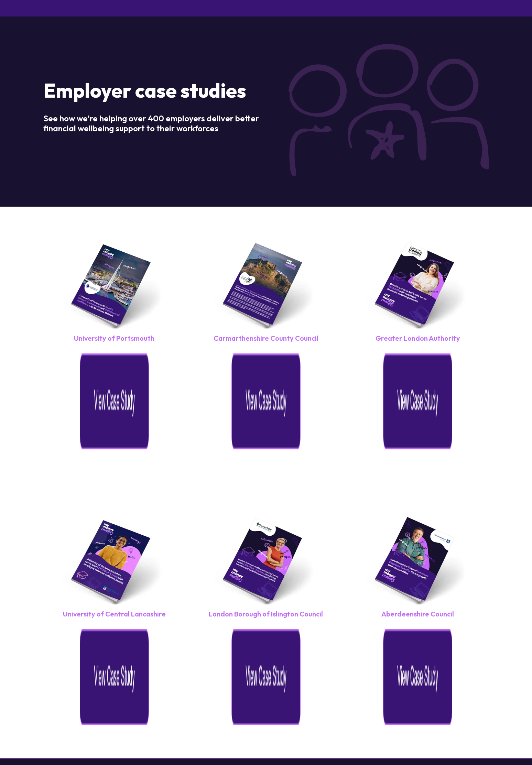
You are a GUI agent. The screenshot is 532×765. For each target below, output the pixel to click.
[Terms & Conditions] (386, 695)
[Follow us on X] (456, 742)
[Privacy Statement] (330, 695)
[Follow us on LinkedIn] (479, 742)
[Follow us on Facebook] (433, 742)
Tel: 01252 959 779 (345, 674)
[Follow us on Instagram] (409, 742)
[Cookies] (290, 695)
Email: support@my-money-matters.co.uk (432, 674)
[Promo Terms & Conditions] (452, 695)
